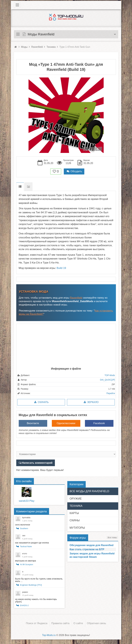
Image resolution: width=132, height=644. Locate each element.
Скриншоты (28, 187)
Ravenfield (76, 298)
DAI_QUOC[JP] (107, 380)
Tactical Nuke (26, 546)
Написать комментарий (37, 463)
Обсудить (74, 171)
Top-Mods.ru (49, 635)
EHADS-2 (24, 605)
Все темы (112, 537)
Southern (24, 528)
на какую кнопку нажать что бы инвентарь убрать (36, 600)
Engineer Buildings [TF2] (31, 585)
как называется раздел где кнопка (32, 543)
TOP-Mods (110, 375)
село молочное (23, 525)
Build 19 (61, 268)
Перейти (111, 393)
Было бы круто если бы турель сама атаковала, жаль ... (39, 580)
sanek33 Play (27, 501)
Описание (20, 187)
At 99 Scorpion (27, 564)
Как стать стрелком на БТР (87, 549)
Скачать (41, 402)
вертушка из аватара (26, 561)
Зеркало (91, 402)
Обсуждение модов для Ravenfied (92, 545)
